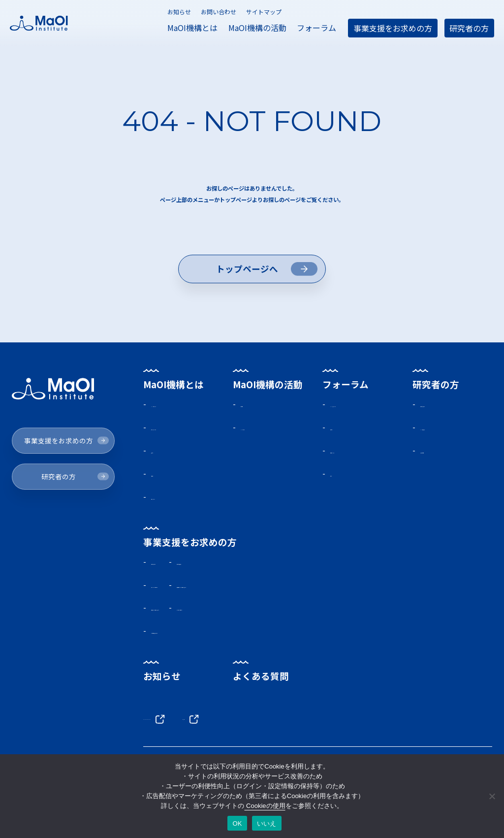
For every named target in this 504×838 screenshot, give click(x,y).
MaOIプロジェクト (185, 408)
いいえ (267, 823)
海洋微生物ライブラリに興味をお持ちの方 (371, 609)
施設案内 (168, 470)
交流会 (342, 495)
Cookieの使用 (265, 806)
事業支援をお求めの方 (393, 28)
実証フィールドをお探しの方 (203, 609)
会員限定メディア (362, 470)
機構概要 (168, 495)
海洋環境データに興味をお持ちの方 (215, 634)
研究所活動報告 (447, 458)
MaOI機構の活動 (257, 28)
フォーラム (316, 28)
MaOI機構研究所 (448, 433)
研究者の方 (469, 28)
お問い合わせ (219, 12)
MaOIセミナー (266, 433)
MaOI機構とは (192, 28)
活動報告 (257, 408)
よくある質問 (261, 704)
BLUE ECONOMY (185, 745)
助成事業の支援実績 (331, 585)
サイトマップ (264, 12)
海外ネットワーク (184, 519)
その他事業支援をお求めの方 (203, 658)
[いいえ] (492, 796)
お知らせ (179, 12)
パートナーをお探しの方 (339, 634)
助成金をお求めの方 (455, 408)
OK (237, 823)
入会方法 (346, 446)
